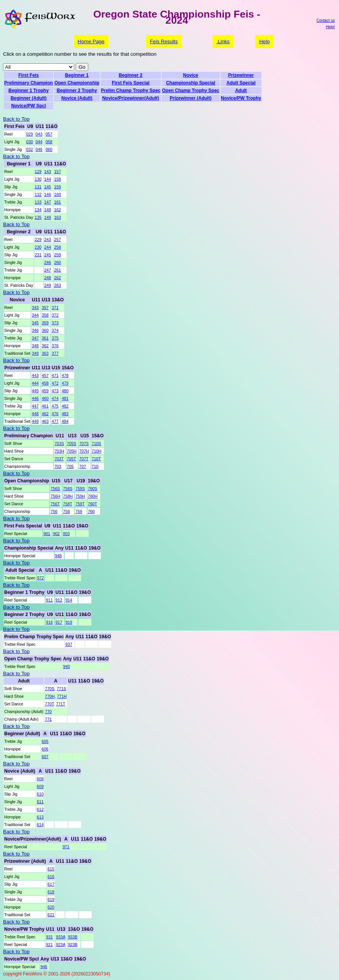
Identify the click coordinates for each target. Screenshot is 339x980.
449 (35, 421)
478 (65, 375)
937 (69, 644)
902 (56, 534)
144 (48, 179)
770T (49, 704)
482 (65, 406)
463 (45, 421)
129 (38, 171)
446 (35, 398)
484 (65, 421)
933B (73, 937)
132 (38, 194)
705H (72, 451)
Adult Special (241, 83)
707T (84, 459)
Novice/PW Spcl (28, 106)
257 (58, 239)
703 (58, 466)
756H (55, 496)
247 (48, 270)
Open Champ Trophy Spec (191, 91)
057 (49, 134)
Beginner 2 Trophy (77, 91)
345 (35, 323)
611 (40, 802)
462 (45, 414)
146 (48, 194)
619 (51, 899)
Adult (241, 91)
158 (58, 179)
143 (48, 171)
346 (35, 330)
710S (97, 443)
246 (48, 262)
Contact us (326, 20)
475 (55, 406)
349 (35, 353)
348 (35, 346)
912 (59, 600)
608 (40, 779)
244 (48, 247)
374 (55, 330)
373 (55, 323)
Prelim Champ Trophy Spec (131, 91)
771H (62, 696)
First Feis (28, 75)
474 (55, 398)
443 (35, 375)
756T (55, 504)
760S (93, 488)
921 (49, 944)
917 (59, 622)
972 (41, 578)
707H (84, 451)
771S (61, 689)
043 (39, 134)
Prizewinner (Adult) (191, 98)
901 (47, 534)
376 (55, 346)
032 (29, 149)
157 (58, 171)
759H (80, 496)
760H (93, 496)
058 (49, 142)
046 (39, 149)
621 (51, 915)
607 (45, 757)
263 (58, 285)
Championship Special (191, 83)
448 (35, 414)
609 (40, 786)
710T (96, 459)
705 (70, 466)
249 (48, 285)
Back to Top (16, 119)
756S (55, 488)
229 (38, 239)
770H (49, 696)
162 (58, 210)
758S (68, 488)
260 (58, 262)
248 (48, 278)
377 (55, 353)
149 (48, 217)
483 (65, 414)
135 (38, 217)
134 (38, 210)
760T (92, 504)
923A (60, 944)
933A (60, 937)
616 (51, 877)
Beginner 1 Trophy (28, 91)
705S (72, 443)
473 (55, 391)
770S (49, 689)
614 (40, 825)
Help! (330, 27)
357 (45, 307)
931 (49, 937)
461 (45, 406)
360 (45, 330)
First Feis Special (131, 83)
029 (29, 134)
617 (51, 884)
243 (48, 239)
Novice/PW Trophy (241, 98)
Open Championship (77, 83)
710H (97, 451)
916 (49, 622)
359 (45, 323)
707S (84, 443)
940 (67, 666)
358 (45, 315)
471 (55, 375)
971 (66, 847)
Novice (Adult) (77, 98)
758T (68, 504)
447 (35, 406)
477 (55, 421)
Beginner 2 (131, 75)
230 (38, 247)
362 (45, 346)
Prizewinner (241, 75)
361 (45, 338)
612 (40, 809)
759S (80, 488)
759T (80, 504)
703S (59, 443)
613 (40, 817)
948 (58, 556)
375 (55, 338)
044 (39, 142)
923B (73, 944)
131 (38, 187)
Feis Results (164, 41)
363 (45, 353)
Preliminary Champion (28, 83)
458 (45, 383)
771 (48, 719)
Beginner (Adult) (29, 98)
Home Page (91, 41)
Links (223, 41)
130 (38, 179)
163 (58, 217)
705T (71, 459)
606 (45, 749)
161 (58, 202)
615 (51, 869)
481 (65, 398)
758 (67, 511)
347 (35, 338)
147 (48, 202)
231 (38, 255)
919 (69, 622)
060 (49, 149)
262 (58, 278)
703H (59, 451)
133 (38, 202)
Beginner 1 (77, 75)
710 (95, 466)
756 (54, 511)
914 (69, 600)
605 (45, 741)
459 (45, 391)
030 (29, 142)
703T (59, 459)
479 (65, 383)
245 (48, 255)
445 (35, 391)
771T (61, 704)
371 (55, 307)
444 (35, 383)
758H (68, 496)
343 (35, 307)
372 (55, 315)
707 (83, 466)
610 (40, 794)
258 (58, 247)
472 (55, 383)
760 (91, 511)
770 (48, 712)
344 (35, 315)
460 (45, 398)
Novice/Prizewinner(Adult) (131, 98)
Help (264, 41)
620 (51, 907)
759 (79, 511)
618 (51, 892)
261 (58, 270)
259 (58, 255)
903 (66, 534)
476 (55, 414)
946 (44, 967)
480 (65, 391)
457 (45, 375)
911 (49, 600)
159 (58, 187)
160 (58, 194)
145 (48, 187)
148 (48, 210)
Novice (191, 75)
